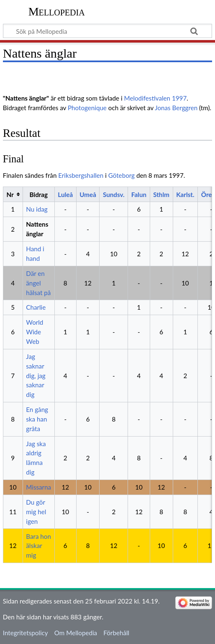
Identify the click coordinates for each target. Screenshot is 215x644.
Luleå (65, 194)
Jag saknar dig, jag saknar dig (36, 375)
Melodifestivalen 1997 (156, 98)
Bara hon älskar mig (38, 546)
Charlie (36, 307)
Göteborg (122, 175)
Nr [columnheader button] (10, 194)
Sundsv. (114, 194)
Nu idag (37, 209)
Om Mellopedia (76, 633)
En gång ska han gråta (37, 419)
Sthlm (161, 194)
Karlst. (185, 194)
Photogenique (87, 108)
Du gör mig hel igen (36, 512)
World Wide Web (35, 332)
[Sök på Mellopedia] (107, 31)
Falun (139, 194)
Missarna (38, 487)
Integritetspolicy (26, 633)
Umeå (88, 194)
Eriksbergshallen (81, 175)
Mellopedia (57, 11)
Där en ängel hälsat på (38, 283)
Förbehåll (116, 633)
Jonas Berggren (176, 108)
